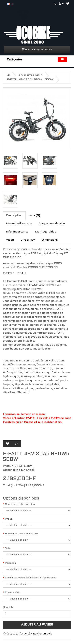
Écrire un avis (43, 634)
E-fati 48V (28, 240)
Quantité (8, 607)
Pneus (9, 519)
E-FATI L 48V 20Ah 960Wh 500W (30, 80)
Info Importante (17, 232)
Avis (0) (35, 215)
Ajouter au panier (37, 625)
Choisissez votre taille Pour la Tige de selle (31, 578)
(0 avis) (25, 634)
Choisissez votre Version (20, 504)
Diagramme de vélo (52, 224)
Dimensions (50, 240)
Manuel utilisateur (19, 224)
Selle (8, 548)
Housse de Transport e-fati (21, 534)
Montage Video (46, 232)
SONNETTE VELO (31, 76)
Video (10, 240)
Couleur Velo (13, 593)
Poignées (10, 563)
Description (14, 215)
